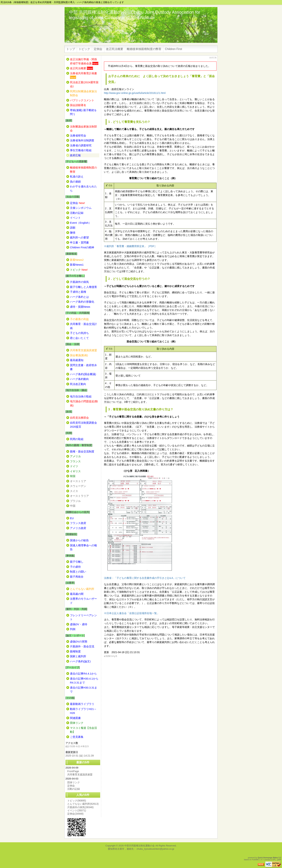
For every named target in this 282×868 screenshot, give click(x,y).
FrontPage (73, 771)
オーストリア (78, 481)
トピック (84, 49)
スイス (74, 491)
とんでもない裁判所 (83, 804)
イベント (77, 810)
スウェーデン (78, 486)
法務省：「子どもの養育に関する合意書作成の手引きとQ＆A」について (145, 578)
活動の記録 (74, 789)
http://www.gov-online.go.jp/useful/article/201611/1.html (135, 93)
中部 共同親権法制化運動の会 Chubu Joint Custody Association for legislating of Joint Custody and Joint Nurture (135, 15)
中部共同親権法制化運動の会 (139, 846)
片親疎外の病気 (80, 807)
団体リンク (74, 782)
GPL (274, 860)
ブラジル (75, 501)
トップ (71, 49)
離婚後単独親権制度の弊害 (144, 49)
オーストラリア (79, 496)
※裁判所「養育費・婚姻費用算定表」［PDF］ (130, 246)
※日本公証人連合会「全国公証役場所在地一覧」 (132, 613)
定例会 (98, 49)
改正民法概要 (115, 49)
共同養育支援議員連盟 (80, 774)
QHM (279, 860)
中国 (73, 506)
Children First (173, 49)
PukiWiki (255, 860)
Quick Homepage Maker (268, 858)
